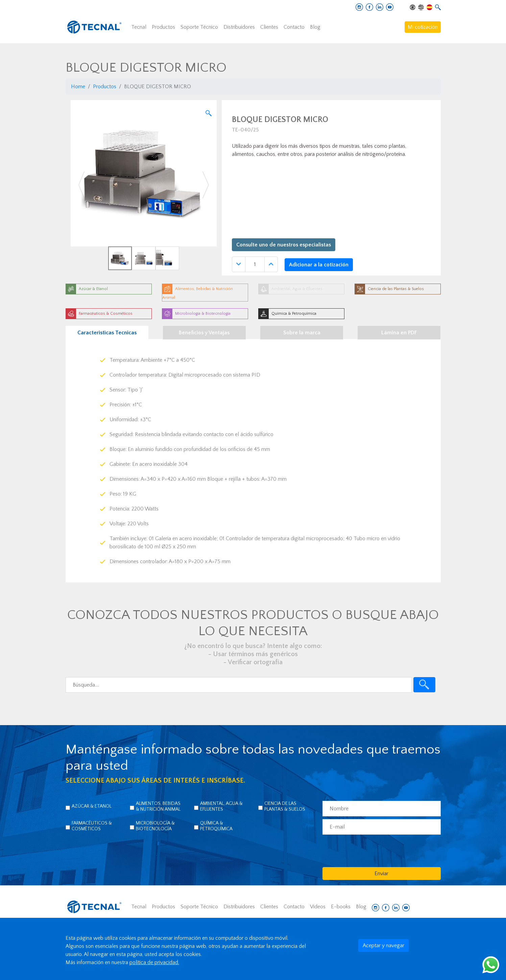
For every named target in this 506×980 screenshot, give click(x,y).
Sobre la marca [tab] (302, 333)
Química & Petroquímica (216, 826)
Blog (315, 27)
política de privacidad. (154, 962)
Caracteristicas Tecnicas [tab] (107, 333)
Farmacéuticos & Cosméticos (92, 826)
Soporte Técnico (199, 27)
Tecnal (139, 27)
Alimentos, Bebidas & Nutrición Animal (158, 806)
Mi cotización (423, 27)
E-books (341, 907)
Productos (163, 27)
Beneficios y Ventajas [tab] (204, 333)
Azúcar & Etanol (92, 806)
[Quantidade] (255, 264)
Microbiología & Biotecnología (155, 826)
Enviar (381, 874)
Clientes (269, 27)
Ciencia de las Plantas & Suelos (285, 806)
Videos (318, 907)
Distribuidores (239, 27)
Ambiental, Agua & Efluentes (221, 806)
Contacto (294, 27)
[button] (82, 185)
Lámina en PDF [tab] (399, 333)
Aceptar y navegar (383, 946)
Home (78, 87)
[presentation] (374, 851)
